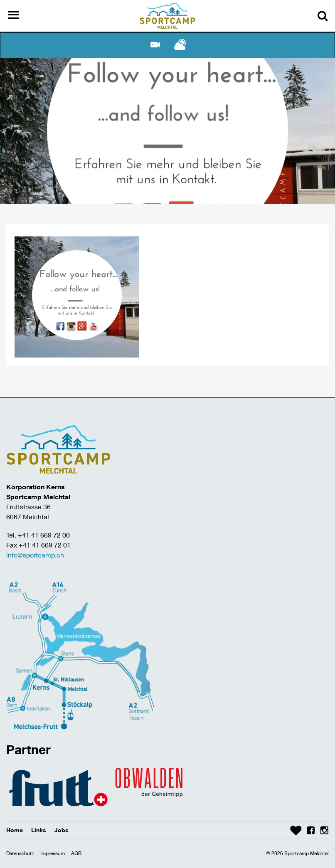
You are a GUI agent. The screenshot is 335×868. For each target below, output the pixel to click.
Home (15, 830)
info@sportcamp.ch (35, 555)
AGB (76, 853)
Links (39, 830)
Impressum (53, 853)
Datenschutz (20, 853)
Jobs (62, 830)
